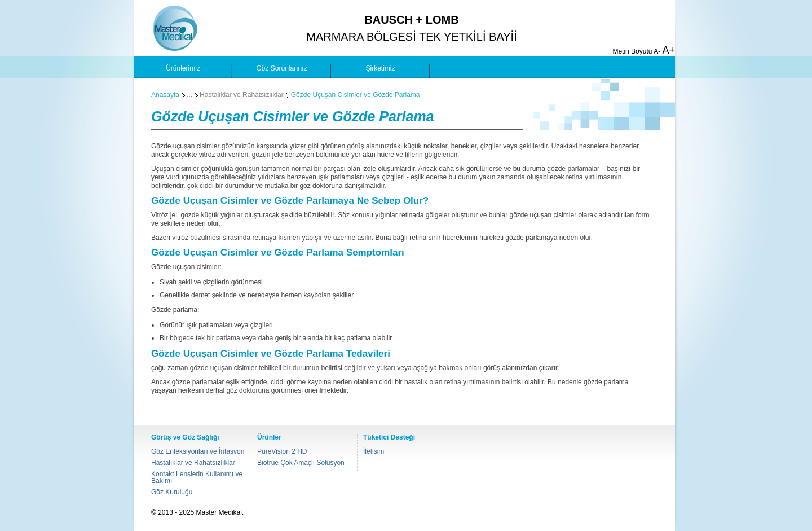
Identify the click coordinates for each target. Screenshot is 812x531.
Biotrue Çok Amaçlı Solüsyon (301, 463)
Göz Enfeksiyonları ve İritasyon (198, 451)
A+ (668, 50)
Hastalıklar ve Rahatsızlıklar (242, 95)
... (189, 95)
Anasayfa (165, 95)
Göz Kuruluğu (172, 492)
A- (657, 51)
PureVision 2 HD (282, 451)
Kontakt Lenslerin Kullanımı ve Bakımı (197, 477)
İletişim (374, 451)
